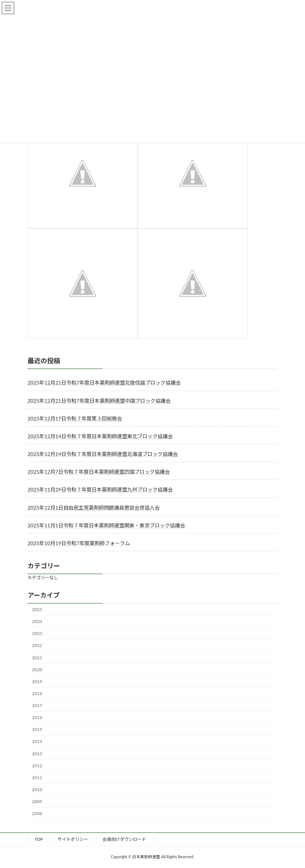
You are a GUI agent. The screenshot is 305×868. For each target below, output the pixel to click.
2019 (37, 682)
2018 (37, 693)
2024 (37, 621)
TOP (39, 839)
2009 (37, 801)
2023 (37, 633)
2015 (37, 729)
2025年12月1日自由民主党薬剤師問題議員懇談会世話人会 (94, 508)
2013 (37, 754)
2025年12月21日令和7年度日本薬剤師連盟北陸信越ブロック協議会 (104, 383)
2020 (37, 670)
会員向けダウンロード (124, 839)
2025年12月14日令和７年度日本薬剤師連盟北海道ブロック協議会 (103, 454)
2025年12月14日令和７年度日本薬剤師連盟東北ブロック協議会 (100, 436)
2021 (37, 658)
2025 (37, 609)
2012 (37, 766)
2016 (37, 717)
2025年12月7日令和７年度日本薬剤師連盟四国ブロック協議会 (99, 472)
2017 (37, 705)
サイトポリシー (73, 839)
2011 (37, 778)
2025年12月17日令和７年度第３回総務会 (75, 418)
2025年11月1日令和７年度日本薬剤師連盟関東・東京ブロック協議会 (106, 525)
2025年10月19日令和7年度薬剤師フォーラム (79, 543)
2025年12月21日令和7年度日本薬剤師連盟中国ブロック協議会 (99, 401)
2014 (37, 742)
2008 (37, 813)
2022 (37, 646)
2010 (37, 790)
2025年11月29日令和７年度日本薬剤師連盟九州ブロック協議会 (100, 490)
